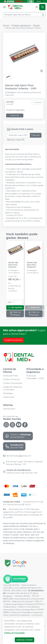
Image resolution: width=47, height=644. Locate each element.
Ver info (37, 102)
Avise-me (15, 115)
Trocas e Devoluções (12, 383)
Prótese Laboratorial (21, 25)
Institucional (9, 397)
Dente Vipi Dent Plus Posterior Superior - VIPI (34, 265)
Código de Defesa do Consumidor (12, 388)
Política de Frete (10, 376)
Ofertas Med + (9, 409)
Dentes (36, 25)
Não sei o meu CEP (16, 139)
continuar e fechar (24, 640)
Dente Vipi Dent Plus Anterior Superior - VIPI (15, 265)
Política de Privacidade (14, 633)
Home (6, 25)
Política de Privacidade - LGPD (35, 377)
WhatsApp (8, 393)
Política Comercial (11, 380)
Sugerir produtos (13, 340)
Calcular (36, 135)
